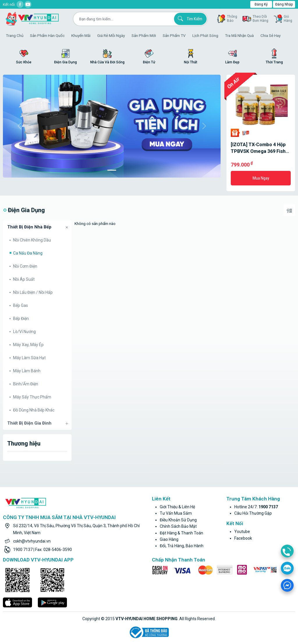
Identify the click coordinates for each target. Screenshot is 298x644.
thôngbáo (229, 19)
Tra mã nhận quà (239, 35)
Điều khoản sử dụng (178, 520)
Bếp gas (21, 305)
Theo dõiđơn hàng (260, 19)
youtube (242, 532)
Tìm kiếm (189, 19)
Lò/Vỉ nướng (24, 332)
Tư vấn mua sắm (176, 513)
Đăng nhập (284, 4)
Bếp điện (21, 319)
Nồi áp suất (24, 279)
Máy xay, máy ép (28, 345)
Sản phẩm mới (144, 35)
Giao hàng (169, 539)
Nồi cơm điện (25, 266)
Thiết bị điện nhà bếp (29, 227)
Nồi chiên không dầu (32, 240)
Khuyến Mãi (81, 35)
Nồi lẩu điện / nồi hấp (33, 292)
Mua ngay (261, 178)
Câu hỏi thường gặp (253, 513)
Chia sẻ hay (270, 35)
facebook (243, 538)
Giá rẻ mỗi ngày (111, 35)
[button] (19, 126)
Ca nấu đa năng (28, 253)
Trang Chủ (15, 35)
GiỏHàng (285, 19)
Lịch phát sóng (205, 35)
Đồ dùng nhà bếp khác (34, 410)
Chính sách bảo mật (178, 526)
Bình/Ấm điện (26, 384)
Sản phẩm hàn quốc (47, 35)
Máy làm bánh (27, 371)
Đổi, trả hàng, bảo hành (182, 546)
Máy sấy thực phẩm (32, 397)
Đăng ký (261, 4)
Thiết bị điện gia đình (29, 423)
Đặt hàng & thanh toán (181, 533)
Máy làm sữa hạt (29, 358)
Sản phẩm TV (174, 35)
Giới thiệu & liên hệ (177, 507)
